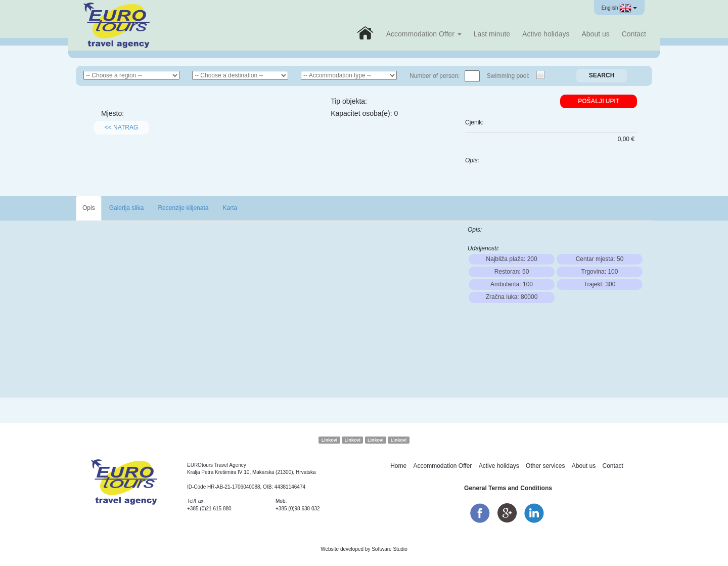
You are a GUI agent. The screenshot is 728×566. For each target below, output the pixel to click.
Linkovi (330, 440)
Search (602, 75)
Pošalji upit (599, 101)
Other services (545, 466)
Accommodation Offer (424, 34)
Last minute (492, 34)
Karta (230, 208)
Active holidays (546, 34)
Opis (89, 208)
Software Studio (390, 549)
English (619, 8)
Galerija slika (127, 208)
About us (595, 34)
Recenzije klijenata (183, 208)
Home (398, 466)
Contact (634, 34)
